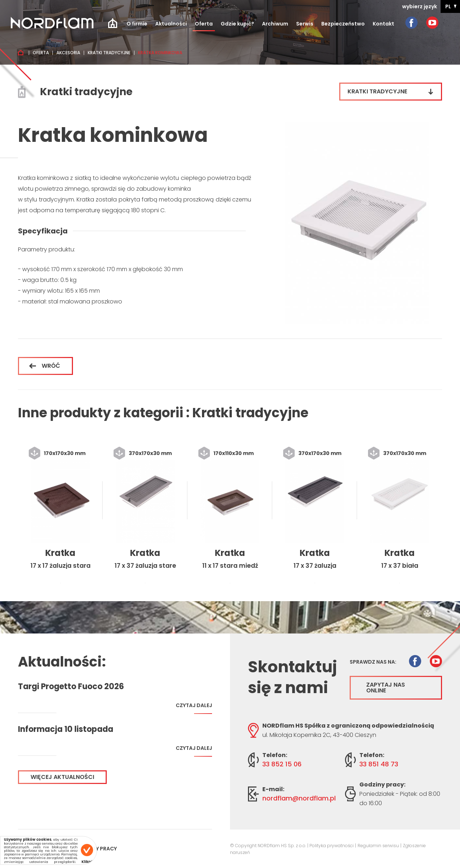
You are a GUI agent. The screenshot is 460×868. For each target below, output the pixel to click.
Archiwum (275, 24)
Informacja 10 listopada (66, 729)
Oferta (204, 24)
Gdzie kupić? (237, 24)
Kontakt (383, 24)
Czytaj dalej (194, 708)
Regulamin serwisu (378, 846)
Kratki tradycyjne (109, 53)
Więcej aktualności (62, 777)
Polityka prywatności (332, 846)
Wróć (45, 366)
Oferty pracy (98, 849)
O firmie (137, 24)
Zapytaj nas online (386, 688)
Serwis (305, 24)
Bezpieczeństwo (343, 24)
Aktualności (171, 24)
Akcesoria (68, 53)
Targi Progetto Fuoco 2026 (71, 687)
